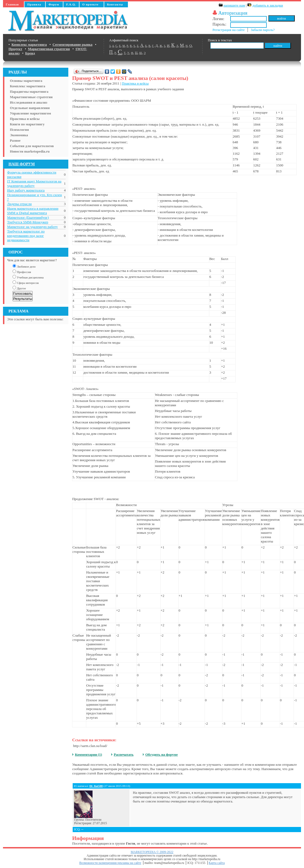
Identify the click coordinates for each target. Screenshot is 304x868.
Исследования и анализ (28, 102)
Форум (54, 4)
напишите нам (234, 5)
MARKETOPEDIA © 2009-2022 (152, 852)
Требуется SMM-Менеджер (28, 222)
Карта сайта (217, 863)
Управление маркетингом (30, 113)
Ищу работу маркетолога (26, 190)
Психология (19, 130)
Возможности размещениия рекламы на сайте (110, 863)
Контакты (115, 4)
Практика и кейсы (25, 119)
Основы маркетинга (26, 81)
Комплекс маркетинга (27, 86)
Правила (34, 4)
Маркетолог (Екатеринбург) (28, 217)
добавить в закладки (268, 5)
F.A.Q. (71, 4)
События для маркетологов (32, 146)
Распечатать (124, 754)
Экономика (19, 135)
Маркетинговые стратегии (31, 97)
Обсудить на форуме (162, 754)
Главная (12, 4)
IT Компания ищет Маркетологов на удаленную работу (34, 183)
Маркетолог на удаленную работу (32, 227)
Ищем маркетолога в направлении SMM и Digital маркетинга (33, 211)
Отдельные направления (30, 108)
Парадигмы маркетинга (29, 92)
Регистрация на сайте (229, 30)
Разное (15, 140)
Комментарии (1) (88, 754)
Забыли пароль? (263, 30)
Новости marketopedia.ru (30, 151)
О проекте (90, 4)
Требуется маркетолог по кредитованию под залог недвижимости (26, 236)
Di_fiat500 (96, 786)
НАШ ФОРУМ (22, 164)
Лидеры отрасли (19, 204)
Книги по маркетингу (27, 124)
